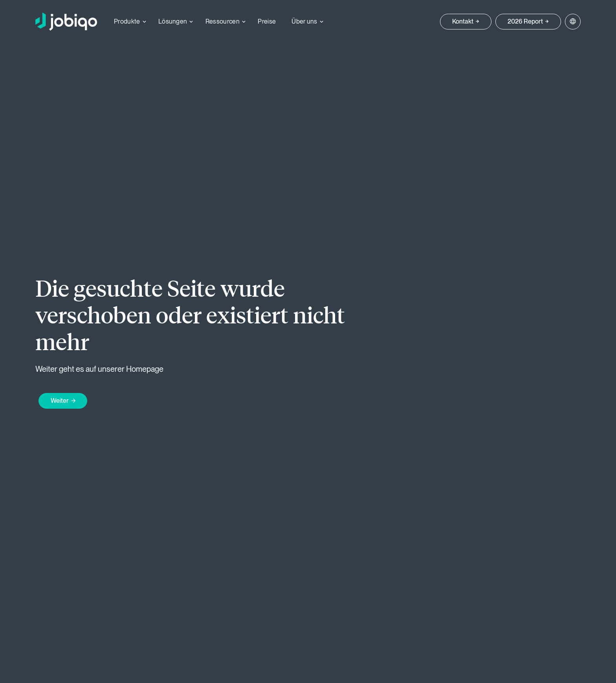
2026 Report (525, 21)
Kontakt (463, 21)
